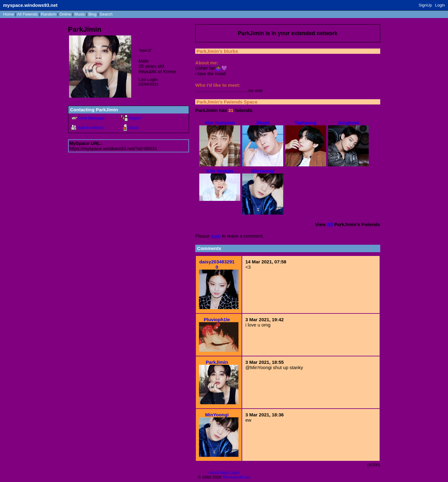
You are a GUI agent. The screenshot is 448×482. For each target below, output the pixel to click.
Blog (92, 14)
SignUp (425, 5)
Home (9, 14)
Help (224, 473)
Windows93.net (236, 477)
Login (440, 5)
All (27, 14)
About (214, 473)
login (216, 236)
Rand (49, 14)
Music (80, 14)
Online (65, 14)
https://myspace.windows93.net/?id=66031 (113, 148)
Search (106, 14)
